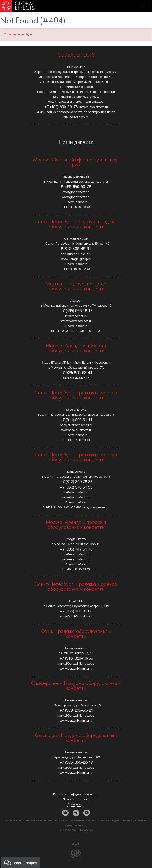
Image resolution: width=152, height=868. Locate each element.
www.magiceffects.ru (76, 560)
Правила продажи (75, 800)
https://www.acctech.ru (76, 321)
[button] (20, 863)
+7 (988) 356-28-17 (76, 763)
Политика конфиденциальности (76, 795)
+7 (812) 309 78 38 (76, 482)
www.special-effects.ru (76, 430)
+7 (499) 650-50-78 (61, 107)
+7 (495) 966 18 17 (76, 311)
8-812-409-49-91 (76, 249)
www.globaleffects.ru (76, 197)
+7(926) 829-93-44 (76, 373)
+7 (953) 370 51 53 (76, 487)
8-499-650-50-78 (76, 187)
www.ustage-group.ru (76, 259)
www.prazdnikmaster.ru (76, 669)
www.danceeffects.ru (76, 498)
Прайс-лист (75, 805)
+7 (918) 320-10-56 (76, 659)
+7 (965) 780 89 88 (76, 611)
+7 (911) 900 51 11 (76, 420)
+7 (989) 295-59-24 (76, 711)
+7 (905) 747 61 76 (76, 549)
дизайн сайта (76, 852)
